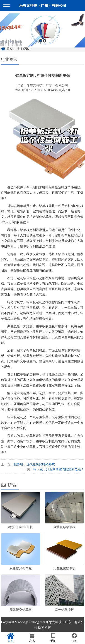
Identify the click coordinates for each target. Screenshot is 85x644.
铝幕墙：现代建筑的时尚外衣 (34, 464)
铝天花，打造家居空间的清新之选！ (59, 469)
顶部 (74, 638)
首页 (11, 638)
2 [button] (45, 43)
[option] (42, 33)
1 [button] (41, 43)
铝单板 (53, 187)
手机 (53, 638)
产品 (32, 638)
